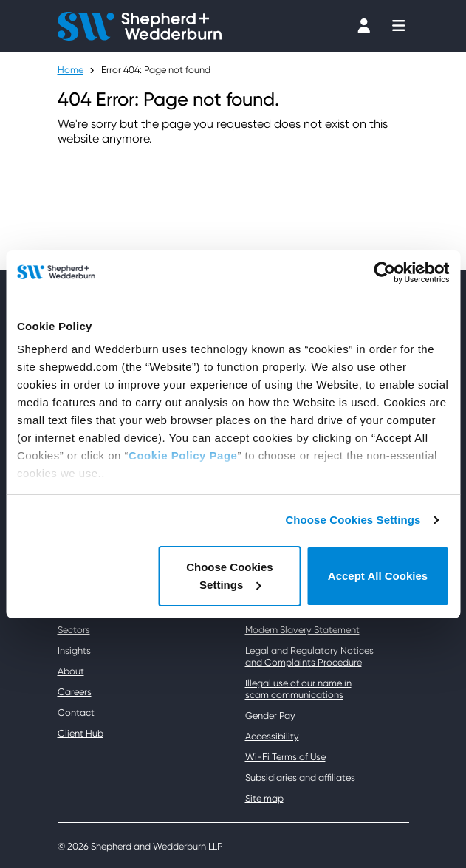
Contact (76, 712)
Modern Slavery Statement (302, 630)
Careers (75, 692)
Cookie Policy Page (183, 455)
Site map (264, 798)
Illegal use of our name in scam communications (298, 689)
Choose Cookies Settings (353, 520)
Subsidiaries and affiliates (300, 778)
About (71, 671)
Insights (74, 650)
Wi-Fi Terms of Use (285, 757)
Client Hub (80, 733)
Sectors (74, 630)
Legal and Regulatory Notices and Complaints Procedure (309, 656)
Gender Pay (270, 715)
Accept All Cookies (378, 576)
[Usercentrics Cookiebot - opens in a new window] (384, 273)
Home (71, 70)
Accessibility (272, 736)
